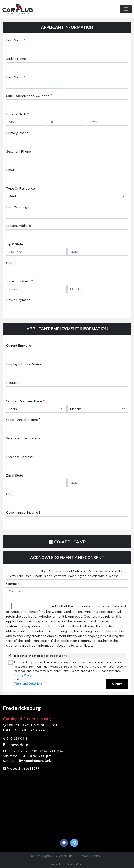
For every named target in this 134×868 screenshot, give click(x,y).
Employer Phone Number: (25, 364)
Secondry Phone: (19, 151)
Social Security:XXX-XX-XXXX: (29, 96)
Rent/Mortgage (18, 207)
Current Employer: (19, 345)
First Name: (16, 40)
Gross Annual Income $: (24, 420)
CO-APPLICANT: (70, 542)
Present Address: (19, 226)
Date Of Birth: (18, 114)
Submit (117, 684)
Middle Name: (16, 59)
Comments (14, 584)
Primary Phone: (18, 133)
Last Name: (16, 77)
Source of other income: (24, 438)
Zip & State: (15, 244)
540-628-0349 (15, 738)
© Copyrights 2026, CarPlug (52, 856)
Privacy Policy (23, 675)
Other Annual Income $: (24, 512)
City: (10, 263)
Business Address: (20, 457)
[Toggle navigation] (126, 9)
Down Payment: (18, 300)
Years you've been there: (25, 401)
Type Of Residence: (21, 188)
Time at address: (20, 281)
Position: (13, 383)
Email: (11, 170)
